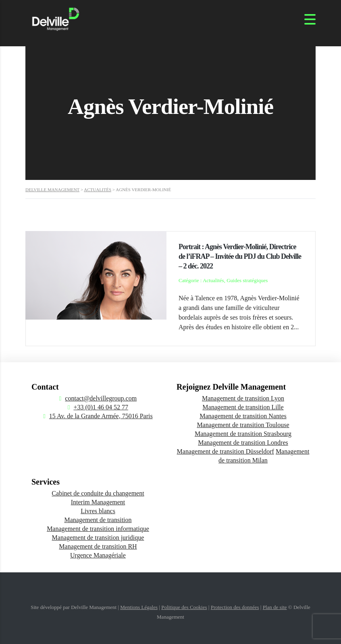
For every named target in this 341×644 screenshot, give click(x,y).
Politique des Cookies (184, 607)
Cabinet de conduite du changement (98, 493)
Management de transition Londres (243, 443)
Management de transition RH (98, 546)
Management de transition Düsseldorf (226, 451)
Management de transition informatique (98, 529)
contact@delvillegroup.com (101, 398)
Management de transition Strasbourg (243, 434)
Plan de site (275, 607)
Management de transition (98, 520)
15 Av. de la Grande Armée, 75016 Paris (101, 416)
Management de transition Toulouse (243, 425)
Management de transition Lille (243, 407)
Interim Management (98, 502)
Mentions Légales (139, 607)
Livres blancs (98, 511)
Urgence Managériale (98, 555)
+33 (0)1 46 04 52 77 (101, 407)
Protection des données (235, 607)
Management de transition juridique (98, 538)
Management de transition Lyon (243, 398)
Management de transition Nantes (243, 416)
